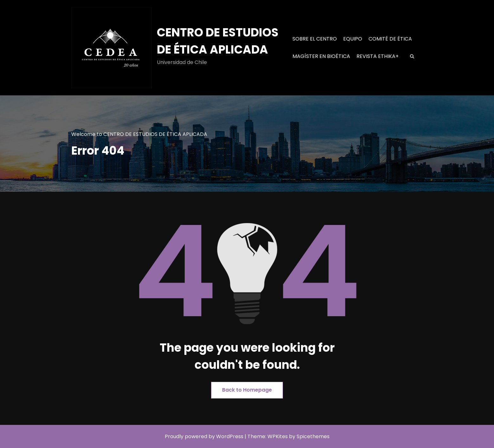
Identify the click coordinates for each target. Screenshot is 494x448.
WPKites (278, 436)
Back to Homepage (247, 390)
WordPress (230, 436)
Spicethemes (313, 436)
